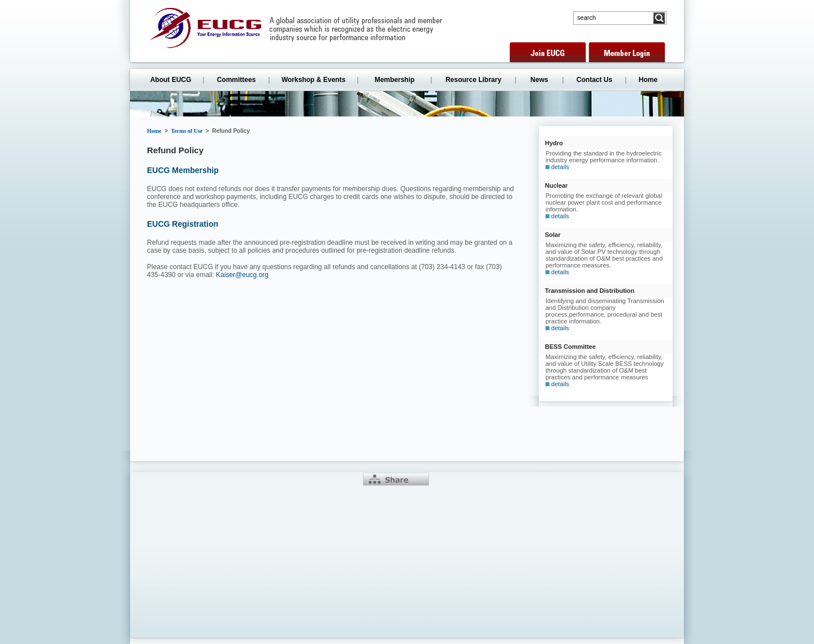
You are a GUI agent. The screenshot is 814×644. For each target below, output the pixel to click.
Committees (237, 80)
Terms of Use (187, 131)
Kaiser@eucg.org (242, 275)
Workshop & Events (313, 80)
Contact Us (594, 80)
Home (648, 80)
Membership (395, 80)
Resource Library (473, 80)
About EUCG (171, 80)
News (539, 80)
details (560, 167)
